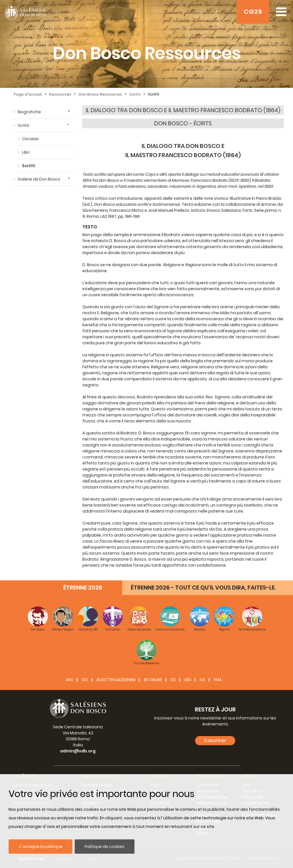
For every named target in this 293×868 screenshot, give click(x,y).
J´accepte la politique (40, 847)
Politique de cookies (105, 847)
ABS (188, 680)
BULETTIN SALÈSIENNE (116, 680)
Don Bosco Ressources (100, 94)
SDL (85, 680)
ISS (173, 680)
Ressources (60, 94)
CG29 (253, 12)
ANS (70, 680)
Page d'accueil (28, 94)
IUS (203, 680)
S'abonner (215, 741)
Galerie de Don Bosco (39, 179)
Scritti (135, 94)
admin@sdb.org (78, 751)
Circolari (30, 139)
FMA (218, 680)
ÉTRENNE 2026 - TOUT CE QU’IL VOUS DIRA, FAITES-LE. (203, 588)
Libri (26, 152)
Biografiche (29, 112)
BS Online (153, 680)
